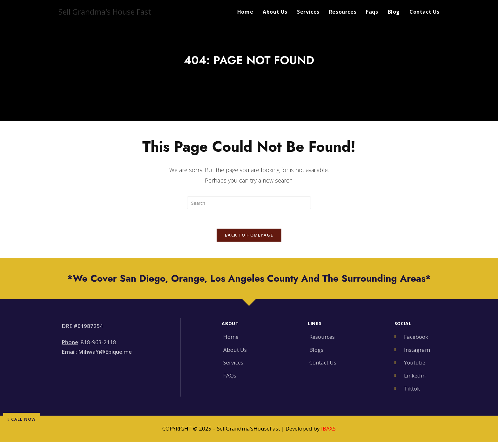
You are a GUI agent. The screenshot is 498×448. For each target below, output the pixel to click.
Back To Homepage (249, 235)
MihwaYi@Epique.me (105, 352)
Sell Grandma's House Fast (105, 12)
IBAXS (328, 428)
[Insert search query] (249, 203)
